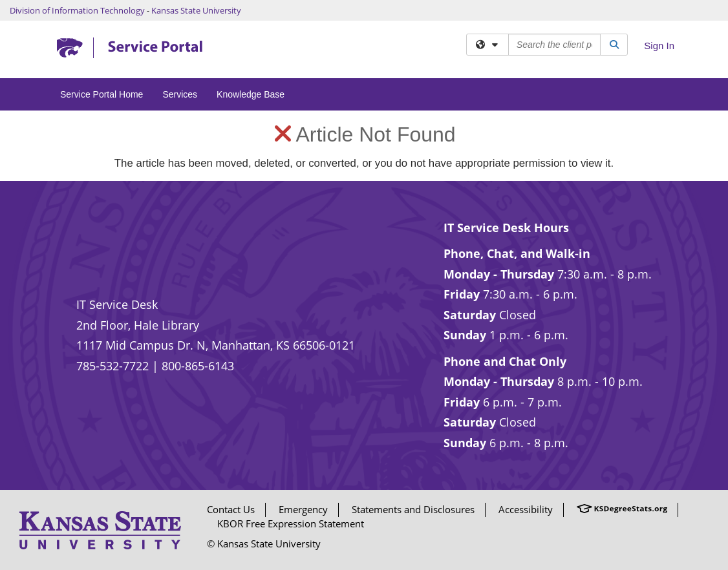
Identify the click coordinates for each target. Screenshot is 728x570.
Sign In (659, 46)
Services (180, 94)
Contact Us (231, 509)
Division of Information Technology (77, 10)
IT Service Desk (117, 304)
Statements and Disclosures (413, 509)
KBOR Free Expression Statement (291, 523)
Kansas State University (196, 10)
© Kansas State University (264, 544)
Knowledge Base (251, 94)
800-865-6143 (198, 366)
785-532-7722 (112, 366)
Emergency (303, 509)
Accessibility (526, 509)
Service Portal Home (102, 94)
